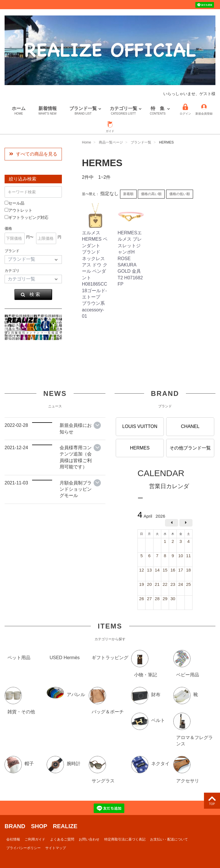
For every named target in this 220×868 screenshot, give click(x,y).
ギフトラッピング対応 (26, 217)
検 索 (30, 294)
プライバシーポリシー (23, 848)
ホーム (19, 111)
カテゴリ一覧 (123, 111)
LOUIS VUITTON (140, 426)
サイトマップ (56, 848)
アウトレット (18, 210)
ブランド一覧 (83, 111)
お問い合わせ (89, 839)
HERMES (140, 448)
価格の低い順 (180, 194)
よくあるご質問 (62, 839)
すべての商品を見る (33, 154)
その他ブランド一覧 (190, 448)
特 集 (158, 111)
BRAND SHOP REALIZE (41, 826)
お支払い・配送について (169, 839)
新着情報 (48, 111)
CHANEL (190, 426)
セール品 (14, 203)
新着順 (128, 194)
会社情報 (13, 839)
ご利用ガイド (35, 839)
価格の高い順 (151, 194)
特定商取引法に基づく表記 (125, 839)
